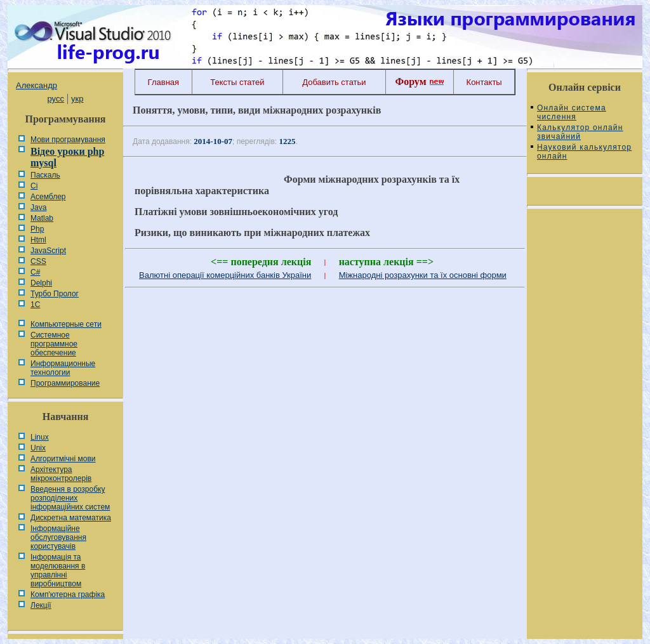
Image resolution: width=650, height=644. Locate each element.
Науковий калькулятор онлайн (584, 152)
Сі (34, 186)
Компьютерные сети (66, 324)
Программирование (65, 383)
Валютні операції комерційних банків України (225, 275)
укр (77, 99)
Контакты (484, 82)
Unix (38, 448)
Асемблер (48, 197)
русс (55, 99)
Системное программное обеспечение (54, 344)
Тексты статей (237, 82)
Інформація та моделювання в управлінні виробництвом (58, 570)
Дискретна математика (71, 518)
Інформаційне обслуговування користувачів (58, 537)
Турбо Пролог (55, 294)
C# (35, 272)
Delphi (41, 283)
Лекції (41, 605)
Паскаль (45, 175)
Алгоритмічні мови (63, 459)
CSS (38, 261)
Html (38, 240)
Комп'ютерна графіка (68, 595)
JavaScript (48, 251)
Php (37, 229)
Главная (163, 82)
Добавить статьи (334, 82)
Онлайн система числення (572, 112)
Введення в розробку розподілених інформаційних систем (70, 498)
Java (38, 207)
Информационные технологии (63, 368)
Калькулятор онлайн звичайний (580, 132)
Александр (36, 85)
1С (35, 305)
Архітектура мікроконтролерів (61, 474)
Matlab (42, 218)
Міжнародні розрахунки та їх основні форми (423, 275)
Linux (40, 437)
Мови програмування (68, 140)
